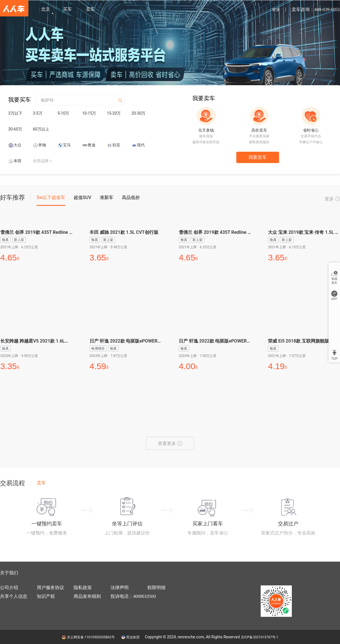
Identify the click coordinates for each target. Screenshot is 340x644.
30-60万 (15, 129)
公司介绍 (9, 588)
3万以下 (15, 113)
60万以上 (41, 129)
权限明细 (156, 588)
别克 (116, 145)
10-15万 (89, 113)
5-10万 (63, 113)
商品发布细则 (87, 596)
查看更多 (170, 443)
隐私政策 (83, 588)
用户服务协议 (50, 588)
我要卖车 (258, 157)
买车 (67, 9)
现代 (141, 145)
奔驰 (42, 145)
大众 (18, 145)
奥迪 (92, 145)
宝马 (67, 145)
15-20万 (114, 113)
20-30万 (138, 113)
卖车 (90, 9)
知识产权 (46, 596)
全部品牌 (41, 161)
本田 (18, 161)
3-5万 (38, 113)
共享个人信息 (14, 596)
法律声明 (120, 588)
